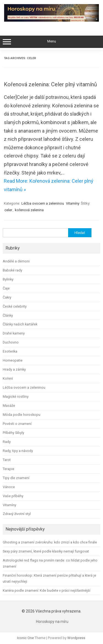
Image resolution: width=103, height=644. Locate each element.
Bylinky (8, 279)
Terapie (9, 469)
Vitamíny (73, 203)
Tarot (7, 460)
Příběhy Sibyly (13, 433)
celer (8, 210)
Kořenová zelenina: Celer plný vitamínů (50, 84)
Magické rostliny (16, 397)
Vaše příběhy (13, 496)
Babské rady (12, 270)
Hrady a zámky (14, 369)
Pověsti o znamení (17, 424)
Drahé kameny (14, 333)
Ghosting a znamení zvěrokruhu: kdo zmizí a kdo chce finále (50, 542)
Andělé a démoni (16, 261)
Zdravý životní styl (17, 514)
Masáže (9, 406)
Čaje (6, 288)
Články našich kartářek (20, 324)
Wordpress (76, 638)
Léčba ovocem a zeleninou (43, 203)
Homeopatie (13, 360)
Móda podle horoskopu (22, 415)
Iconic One (25, 638)
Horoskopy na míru (52, 622)
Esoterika (10, 351)
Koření (8, 378)
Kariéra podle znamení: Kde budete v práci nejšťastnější (47, 590)
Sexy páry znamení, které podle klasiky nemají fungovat (46, 551)
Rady (7, 442)
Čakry (7, 297)
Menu (51, 42)
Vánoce (9, 487)
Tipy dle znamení (16, 478)
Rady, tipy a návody (18, 451)
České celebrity (15, 306)
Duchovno (11, 342)
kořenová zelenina (29, 210)
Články (8, 315)
